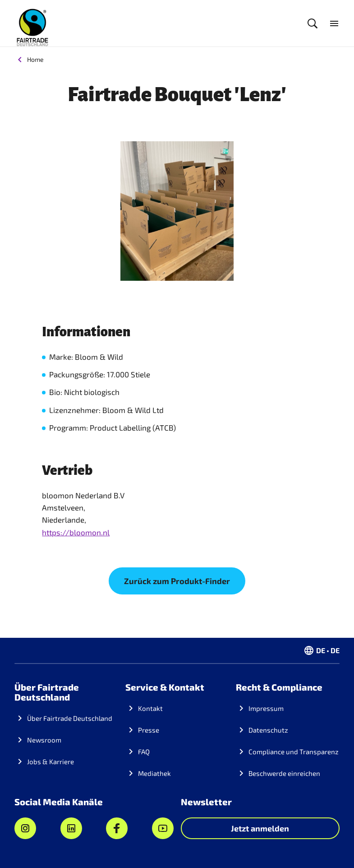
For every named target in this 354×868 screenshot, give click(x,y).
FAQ (144, 752)
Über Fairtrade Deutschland (70, 718)
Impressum (266, 708)
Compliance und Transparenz (294, 752)
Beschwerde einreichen (284, 773)
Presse (149, 730)
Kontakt (150, 708)
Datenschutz (268, 730)
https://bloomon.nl (76, 532)
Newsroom (44, 740)
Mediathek (154, 773)
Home (35, 59)
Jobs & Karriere (51, 761)
